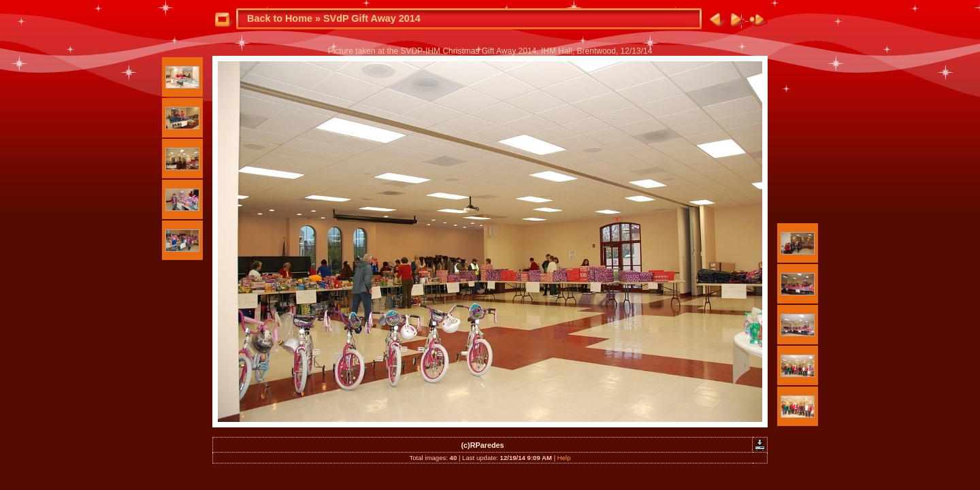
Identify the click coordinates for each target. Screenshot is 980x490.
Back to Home (280, 18)
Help (564, 458)
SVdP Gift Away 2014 (372, 18)
